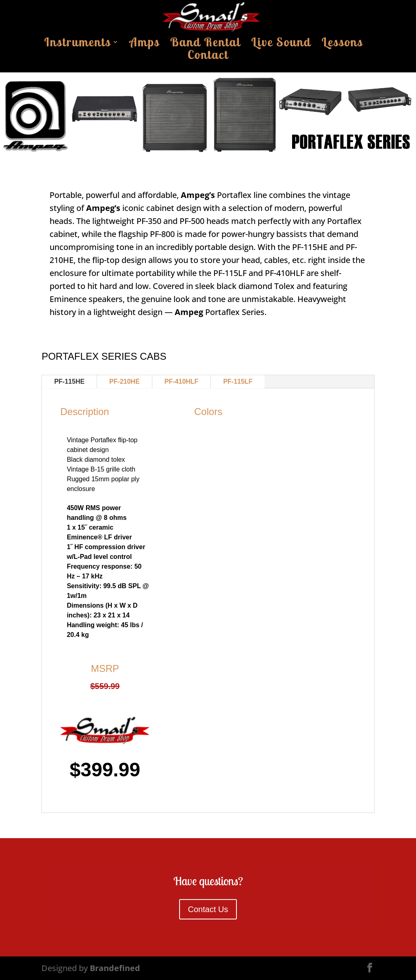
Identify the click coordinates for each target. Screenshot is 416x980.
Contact (208, 57)
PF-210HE (125, 381)
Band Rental (205, 44)
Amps (145, 44)
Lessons (342, 44)
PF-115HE (69, 381)
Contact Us (208, 909)
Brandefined (115, 968)
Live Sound (281, 44)
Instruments (78, 44)
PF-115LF (238, 381)
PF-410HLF (182, 381)
